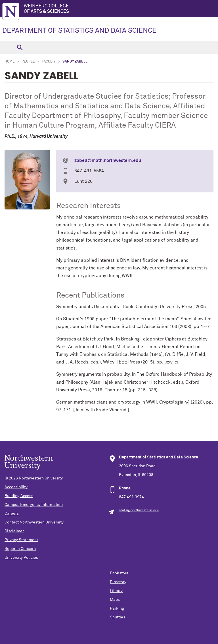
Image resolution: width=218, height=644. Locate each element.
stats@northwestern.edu (139, 510)
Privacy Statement (21, 540)
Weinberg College (121, 9)
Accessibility (16, 487)
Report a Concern (20, 549)
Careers (12, 514)
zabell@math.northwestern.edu (108, 161)
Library (116, 591)
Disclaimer (14, 531)
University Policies (21, 558)
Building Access (19, 496)
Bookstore (119, 573)
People (28, 62)
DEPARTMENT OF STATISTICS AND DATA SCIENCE (79, 31)
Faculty (49, 62)
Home (10, 62)
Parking (117, 608)
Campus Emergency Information (34, 505)
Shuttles (118, 617)
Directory (118, 582)
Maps (115, 600)
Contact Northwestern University (34, 522)
